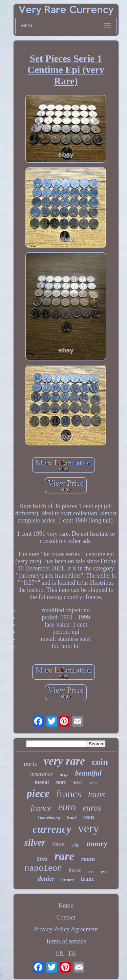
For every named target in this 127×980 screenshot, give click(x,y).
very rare (64, 761)
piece (38, 793)
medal (42, 782)
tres (42, 859)
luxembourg (49, 818)
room (88, 859)
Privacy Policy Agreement (66, 929)
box (91, 871)
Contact (66, 917)
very (88, 828)
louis (97, 794)
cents (89, 817)
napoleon (43, 869)
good (104, 871)
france (41, 808)
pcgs (64, 775)
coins (93, 783)
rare (65, 856)
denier (46, 878)
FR (72, 953)
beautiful (88, 773)
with (76, 845)
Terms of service (66, 941)
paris (30, 763)
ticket (77, 783)
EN (60, 953)
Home (66, 906)
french (75, 870)
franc (88, 879)
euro (67, 807)
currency (52, 829)
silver (35, 842)
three (58, 844)
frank (72, 817)
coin (100, 762)
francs (69, 794)
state (61, 782)
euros (92, 808)
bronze (68, 879)
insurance (41, 774)
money (97, 843)
